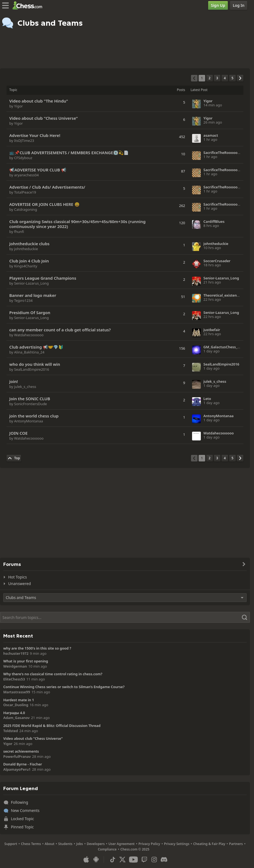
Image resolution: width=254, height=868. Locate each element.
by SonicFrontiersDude (28, 404)
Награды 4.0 (14, 713)
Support (11, 844)
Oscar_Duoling (16, 705)
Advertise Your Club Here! (35, 135)
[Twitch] (144, 860)
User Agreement (122, 844)
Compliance (107, 849)
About (50, 844)
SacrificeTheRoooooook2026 (228, 153)
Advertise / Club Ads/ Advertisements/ (47, 187)
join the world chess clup (34, 416)
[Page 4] (225, 78)
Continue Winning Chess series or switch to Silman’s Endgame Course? (64, 687)
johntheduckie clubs (29, 244)
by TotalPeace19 (23, 192)
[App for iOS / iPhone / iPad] (86, 860)
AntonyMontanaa (219, 416)
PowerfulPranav (17, 756)
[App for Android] (96, 860)
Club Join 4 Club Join (29, 261)
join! (14, 381)
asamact (211, 135)
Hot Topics (17, 577)
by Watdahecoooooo (26, 335)
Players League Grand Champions (43, 278)
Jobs (80, 844)
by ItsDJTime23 (22, 141)
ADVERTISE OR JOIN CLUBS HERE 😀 (44, 204)
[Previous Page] (194, 78)
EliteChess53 (14, 679)
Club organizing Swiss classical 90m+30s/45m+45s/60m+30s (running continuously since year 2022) (77, 224)
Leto (207, 399)
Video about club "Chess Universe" (44, 118)
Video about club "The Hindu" (39, 101)
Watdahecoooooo (219, 433)
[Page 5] (232, 78)
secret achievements (21, 751)
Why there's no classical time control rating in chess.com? (53, 674)
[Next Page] (240, 78)
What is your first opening (26, 661)
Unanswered (20, 584)
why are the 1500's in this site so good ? (37, 648)
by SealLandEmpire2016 (29, 369)
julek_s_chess (215, 381)
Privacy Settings (177, 844)
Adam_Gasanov (17, 718)
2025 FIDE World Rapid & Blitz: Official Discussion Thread (52, 726)
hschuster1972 (16, 653)
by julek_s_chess (23, 387)
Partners (236, 844)
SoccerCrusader (217, 261)
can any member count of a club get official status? (60, 330)
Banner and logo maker (33, 295)
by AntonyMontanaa (26, 421)
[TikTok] (113, 860)
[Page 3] (217, 78)
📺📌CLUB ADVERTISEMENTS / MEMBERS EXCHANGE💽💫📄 (69, 153)
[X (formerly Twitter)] (122, 860)
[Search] (125, 617)
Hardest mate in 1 (19, 700)
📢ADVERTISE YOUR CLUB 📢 (38, 170)
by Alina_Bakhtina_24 (27, 352)
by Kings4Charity (23, 266)
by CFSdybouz (21, 158)
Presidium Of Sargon (30, 312)
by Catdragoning (23, 209)
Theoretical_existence (222, 295)
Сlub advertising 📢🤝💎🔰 (36, 347)
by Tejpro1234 (21, 300)
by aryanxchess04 (24, 175)
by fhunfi (17, 232)
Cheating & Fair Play (209, 844)
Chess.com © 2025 (135, 849)
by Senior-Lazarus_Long (29, 283)
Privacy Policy (149, 844)
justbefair (212, 330)
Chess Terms (31, 844)
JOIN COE (18, 433)
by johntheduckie (24, 249)
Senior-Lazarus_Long (221, 278)
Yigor (208, 101)
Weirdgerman (15, 666)
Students (65, 844)
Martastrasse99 (17, 692)
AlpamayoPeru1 (17, 769)
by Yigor (16, 106)
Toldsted (11, 731)
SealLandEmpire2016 (221, 364)
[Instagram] (154, 860)
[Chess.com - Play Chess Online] (29, 5)
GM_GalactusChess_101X (225, 347)
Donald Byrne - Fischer (23, 764)
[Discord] (164, 860)
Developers (96, 844)
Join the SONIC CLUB (30, 399)
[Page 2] (210, 78)
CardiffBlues (214, 221)
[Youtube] (133, 860)
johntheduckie (216, 244)
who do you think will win (35, 364)
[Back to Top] (14, 458)
